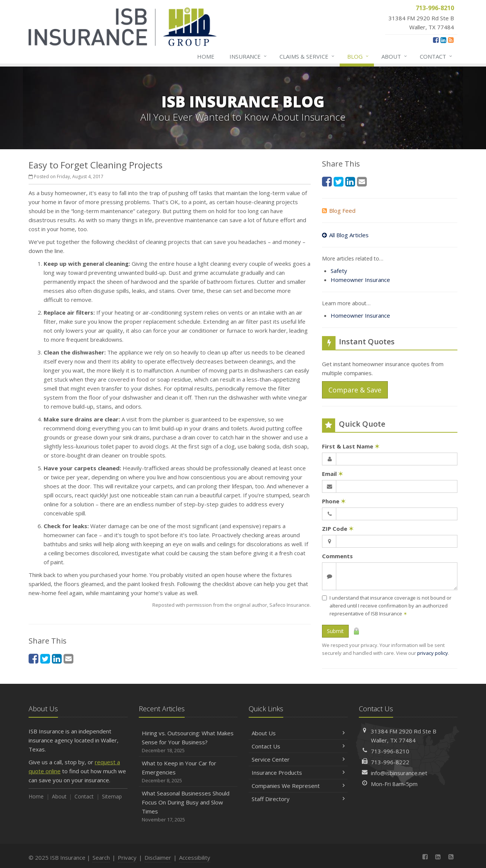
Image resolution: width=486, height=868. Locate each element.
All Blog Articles (345, 235)
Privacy (127, 857)
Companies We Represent (298, 786)
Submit (335, 631)
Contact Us (298, 746)
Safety (339, 271)
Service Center (298, 759)
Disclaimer (158, 857)
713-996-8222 (390, 762)
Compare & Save (355, 390)
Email (333, 474)
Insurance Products (298, 773)
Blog (358, 56)
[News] (451, 40)
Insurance (248, 56)
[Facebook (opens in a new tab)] (436, 40)
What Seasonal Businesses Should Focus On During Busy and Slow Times (188, 807)
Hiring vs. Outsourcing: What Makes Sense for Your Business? (188, 742)
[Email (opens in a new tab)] (68, 658)
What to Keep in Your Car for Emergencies (188, 772)
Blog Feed (339, 211)
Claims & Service (307, 56)
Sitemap (112, 796)
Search (101, 857)
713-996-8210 (390, 751)
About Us (298, 733)
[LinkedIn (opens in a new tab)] (443, 40)
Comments (337, 556)
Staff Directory (298, 799)
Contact (436, 56)
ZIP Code (338, 529)
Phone (334, 501)
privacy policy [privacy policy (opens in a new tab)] (433, 653)
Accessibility (195, 857)
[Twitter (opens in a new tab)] (45, 658)
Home (206, 56)
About (395, 56)
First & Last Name (351, 446)
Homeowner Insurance (360, 280)
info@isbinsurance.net (399, 773)
